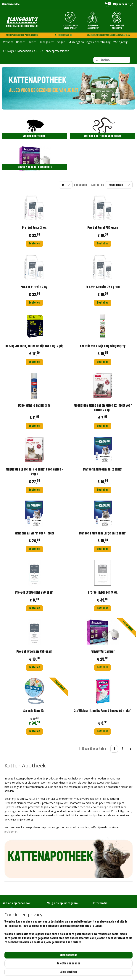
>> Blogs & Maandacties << (20, 51)
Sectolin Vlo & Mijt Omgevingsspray (103, 346)
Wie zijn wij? (121, 42)
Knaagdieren (47, 42)
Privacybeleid (100, 923)
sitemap (65, 973)
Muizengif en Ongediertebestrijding (89, 42)
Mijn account (123, 4)
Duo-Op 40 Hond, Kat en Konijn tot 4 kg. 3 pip (34, 346)
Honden (21, 42)
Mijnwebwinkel (113, 973)
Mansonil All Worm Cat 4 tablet (34, 533)
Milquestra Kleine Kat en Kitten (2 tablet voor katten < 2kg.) (103, 408)
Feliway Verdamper (103, 651)
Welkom (8, 42)
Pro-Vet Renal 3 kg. (34, 228)
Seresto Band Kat (34, 711)
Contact (97, 909)
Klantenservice (11, 4)
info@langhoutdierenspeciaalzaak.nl (21, 951)
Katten (32, 42)
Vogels (61, 42)
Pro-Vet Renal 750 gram (103, 228)
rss (72, 973)
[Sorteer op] (119, 185)
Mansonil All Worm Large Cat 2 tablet (103, 533)
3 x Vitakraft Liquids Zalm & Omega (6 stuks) (103, 711)
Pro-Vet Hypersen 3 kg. (103, 592)
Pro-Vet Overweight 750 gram (34, 592)
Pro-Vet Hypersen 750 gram (34, 651)
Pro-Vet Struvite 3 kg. (34, 287)
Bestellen (34, 243)
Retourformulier (101, 920)
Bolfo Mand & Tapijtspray (34, 405)
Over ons (97, 913)
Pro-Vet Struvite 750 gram (103, 287)
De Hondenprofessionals (54, 51)
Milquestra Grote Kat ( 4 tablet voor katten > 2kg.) (34, 471)
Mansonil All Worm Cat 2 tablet (103, 469)
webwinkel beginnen (84, 973)
